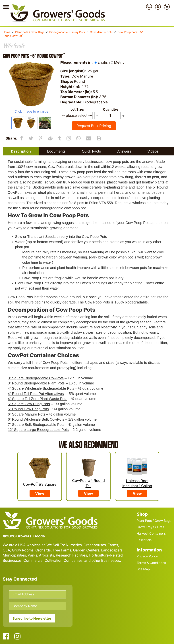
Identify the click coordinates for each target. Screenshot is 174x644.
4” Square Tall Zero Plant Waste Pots (38, 399)
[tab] (21, 151)
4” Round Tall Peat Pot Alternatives (36, 394)
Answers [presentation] (124, 151)
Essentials (144, 540)
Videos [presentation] (153, 151)
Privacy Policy (147, 556)
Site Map (143, 569)
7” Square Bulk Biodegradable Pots (36, 425)
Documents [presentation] (56, 151)
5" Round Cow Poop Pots (28, 409)
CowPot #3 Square (40, 484)
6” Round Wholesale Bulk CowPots (36, 419)
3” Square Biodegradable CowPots (36, 378)
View (40, 493)
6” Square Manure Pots (27, 414)
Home (7, 32)
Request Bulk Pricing (94, 126)
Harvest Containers (151, 533)
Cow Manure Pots (101, 32)
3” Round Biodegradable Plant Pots (36, 383)
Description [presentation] (21, 151)
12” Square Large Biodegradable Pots (38, 430)
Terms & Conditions (151, 563)
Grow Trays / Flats (150, 527)
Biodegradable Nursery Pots (67, 32)
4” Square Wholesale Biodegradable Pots (41, 388)
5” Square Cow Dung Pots (29, 404)
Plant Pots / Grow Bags (30, 32)
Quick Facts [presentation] (91, 151)
